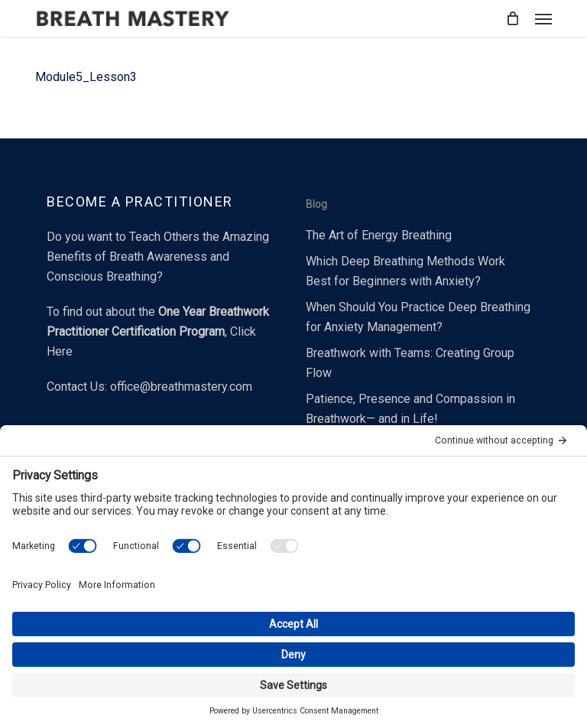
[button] (543, 18)
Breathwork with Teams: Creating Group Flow (410, 363)
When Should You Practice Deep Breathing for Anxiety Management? (418, 317)
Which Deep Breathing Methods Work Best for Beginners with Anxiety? (405, 271)
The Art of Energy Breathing (379, 235)
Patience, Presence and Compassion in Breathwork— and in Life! (410, 409)
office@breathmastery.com (181, 387)
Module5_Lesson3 (86, 77)
